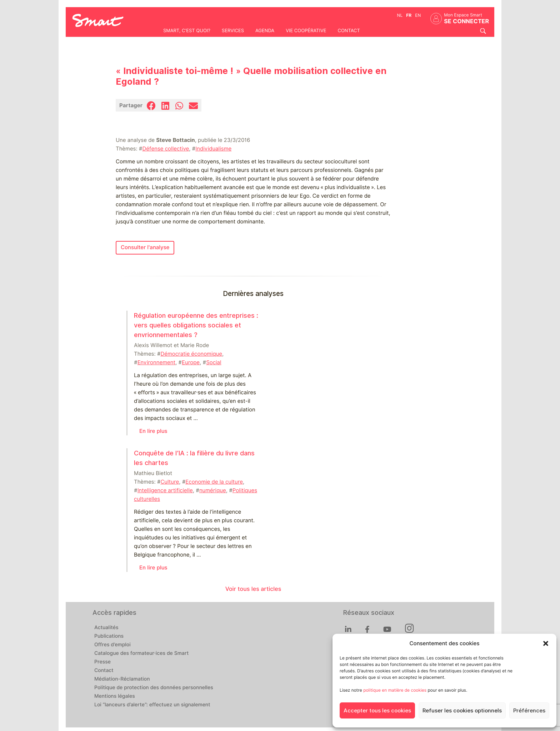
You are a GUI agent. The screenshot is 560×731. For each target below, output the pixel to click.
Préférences (529, 711)
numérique (213, 490)
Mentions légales (115, 696)
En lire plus (153, 431)
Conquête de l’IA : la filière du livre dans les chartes (194, 458)
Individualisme (213, 149)
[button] (546, 643)
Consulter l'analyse (145, 247)
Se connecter (466, 21)
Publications (109, 636)
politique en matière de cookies (395, 690)
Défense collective (166, 149)
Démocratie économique (191, 354)
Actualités (106, 628)
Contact (349, 31)
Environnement (156, 362)
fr (409, 15)
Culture (170, 482)
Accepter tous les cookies (377, 711)
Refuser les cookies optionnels (462, 711)
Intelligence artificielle (165, 490)
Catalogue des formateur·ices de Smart (141, 653)
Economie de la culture (214, 482)
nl (400, 15)
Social (214, 362)
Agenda (265, 31)
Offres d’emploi (112, 645)
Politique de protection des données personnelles (154, 688)
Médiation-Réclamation (122, 679)
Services (233, 31)
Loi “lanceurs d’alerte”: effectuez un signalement (152, 705)
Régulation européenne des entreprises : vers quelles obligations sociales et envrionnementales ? (196, 325)
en (418, 15)
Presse (102, 662)
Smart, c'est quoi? (187, 31)
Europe (191, 362)
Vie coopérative (306, 31)
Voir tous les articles (253, 589)
